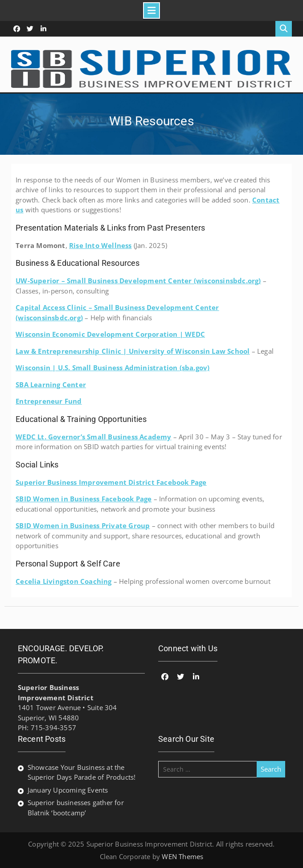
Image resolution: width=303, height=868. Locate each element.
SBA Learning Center (51, 384)
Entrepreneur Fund (49, 401)
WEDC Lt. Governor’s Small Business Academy (93, 437)
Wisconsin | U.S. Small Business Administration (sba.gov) (113, 368)
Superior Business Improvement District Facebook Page (111, 482)
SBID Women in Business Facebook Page (84, 499)
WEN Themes (182, 856)
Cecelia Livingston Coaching (63, 581)
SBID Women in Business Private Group (83, 525)
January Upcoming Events (68, 790)
